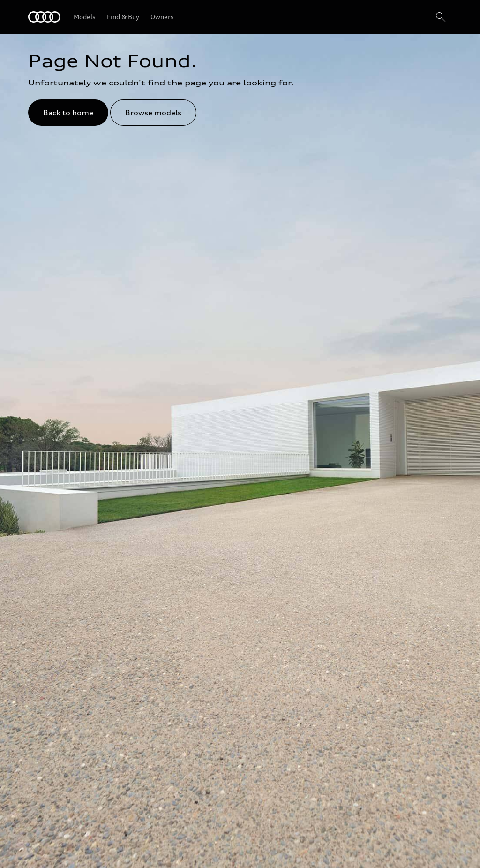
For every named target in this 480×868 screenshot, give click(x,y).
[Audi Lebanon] (44, 17)
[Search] (441, 17)
